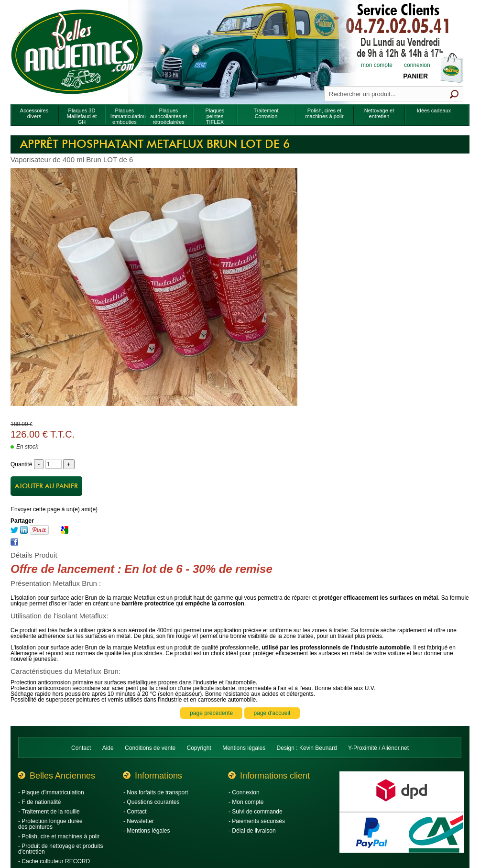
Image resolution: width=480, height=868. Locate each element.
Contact (81, 748)
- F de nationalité (39, 802)
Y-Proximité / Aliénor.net (378, 748)
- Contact (135, 812)
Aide (108, 748)
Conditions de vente (150, 748)
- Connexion (244, 792)
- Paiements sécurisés (257, 821)
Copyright (199, 748)
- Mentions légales (147, 831)
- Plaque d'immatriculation (51, 792)
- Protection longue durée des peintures (50, 824)
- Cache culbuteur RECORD (54, 861)
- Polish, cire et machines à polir (59, 836)
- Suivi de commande (256, 812)
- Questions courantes (151, 802)
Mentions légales (244, 748)
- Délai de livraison (252, 831)
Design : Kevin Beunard (307, 748)
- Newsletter (139, 821)
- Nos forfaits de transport (156, 792)
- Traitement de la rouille (49, 812)
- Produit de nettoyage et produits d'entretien (60, 849)
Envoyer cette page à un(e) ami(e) (54, 509)
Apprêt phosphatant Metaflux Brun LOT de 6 (155, 144)
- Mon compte (246, 802)
